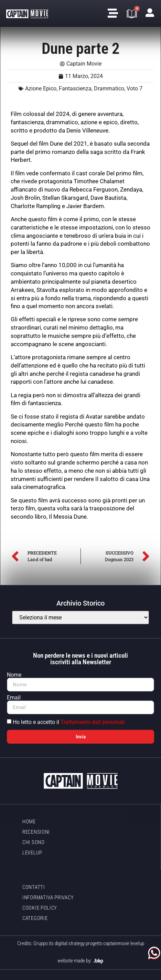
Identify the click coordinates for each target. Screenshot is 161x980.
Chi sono (34, 842)
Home (29, 822)
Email (14, 698)
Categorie (35, 918)
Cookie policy (40, 908)
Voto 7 (135, 89)
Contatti (34, 887)
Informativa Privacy (48, 898)
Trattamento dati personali (93, 722)
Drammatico (109, 89)
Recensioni (36, 832)
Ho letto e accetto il (69, 722)
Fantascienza (75, 89)
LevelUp (32, 853)
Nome (14, 675)
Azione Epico (41, 89)
